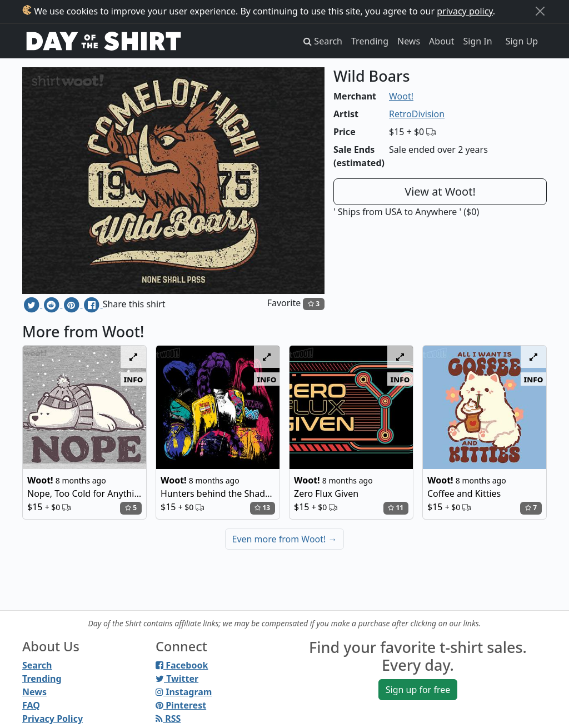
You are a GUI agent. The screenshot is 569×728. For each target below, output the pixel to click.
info (134, 379)
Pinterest (181, 705)
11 (396, 508)
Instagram (184, 692)
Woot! (401, 96)
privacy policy (465, 11)
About (441, 41)
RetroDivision (417, 114)
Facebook (182, 665)
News (409, 41)
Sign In (478, 41)
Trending (370, 41)
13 (262, 508)
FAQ (31, 705)
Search (37, 665)
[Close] (540, 11)
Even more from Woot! (285, 539)
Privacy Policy (53, 719)
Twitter (177, 679)
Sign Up (522, 41)
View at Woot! (440, 191)
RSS (168, 719)
